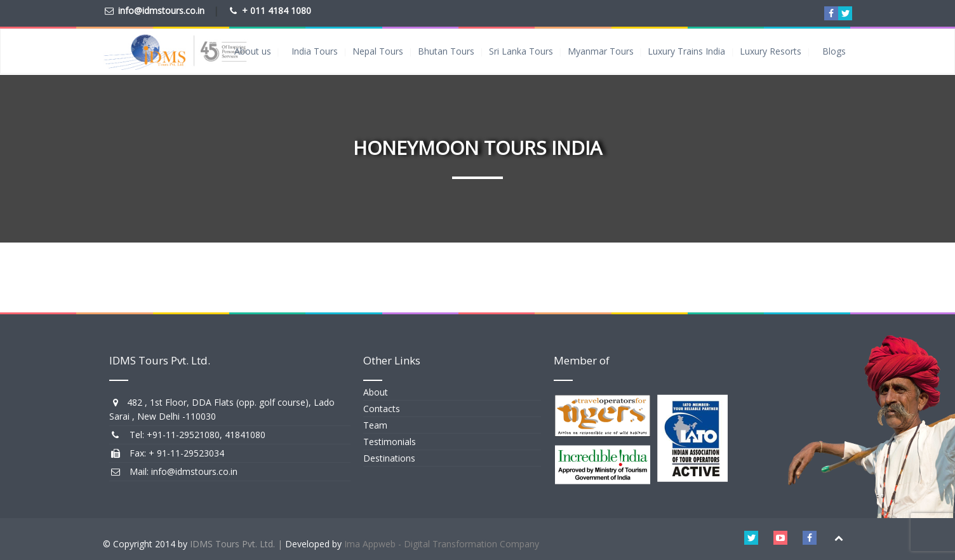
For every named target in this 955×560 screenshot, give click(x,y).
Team (375, 425)
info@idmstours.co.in (161, 10)
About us (253, 51)
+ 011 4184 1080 (277, 10)
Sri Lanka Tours (521, 51)
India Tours (315, 51)
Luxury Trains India (686, 51)
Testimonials (390, 442)
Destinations (389, 458)
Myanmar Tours (601, 51)
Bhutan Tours (446, 51)
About (376, 392)
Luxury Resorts (771, 51)
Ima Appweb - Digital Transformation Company (442, 544)
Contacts (382, 409)
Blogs (834, 51)
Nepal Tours (378, 51)
